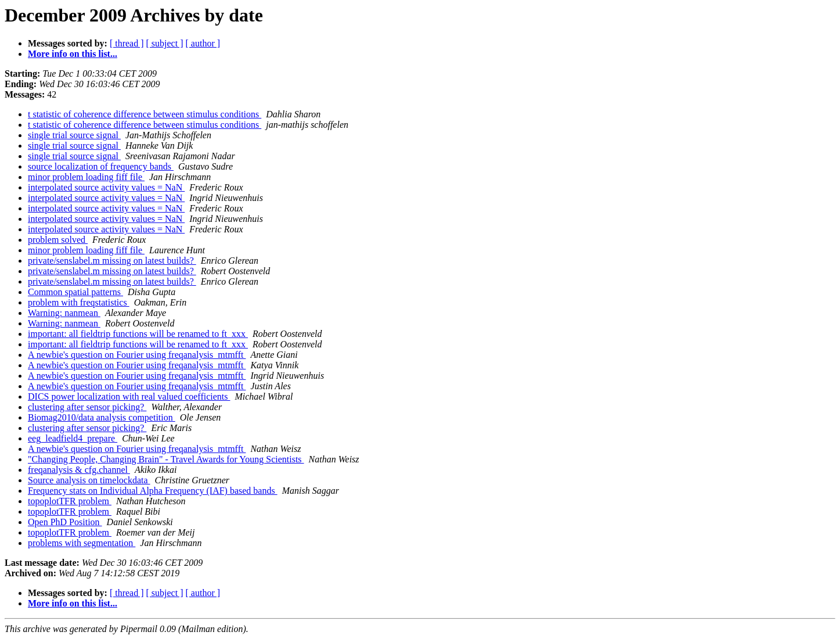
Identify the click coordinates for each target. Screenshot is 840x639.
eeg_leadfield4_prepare (73, 438)
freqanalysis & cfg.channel (79, 470)
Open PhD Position (65, 522)
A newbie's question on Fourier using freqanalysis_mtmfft (137, 355)
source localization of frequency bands (101, 166)
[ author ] (203, 43)
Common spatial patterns (75, 292)
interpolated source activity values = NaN (106, 187)
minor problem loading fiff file (86, 177)
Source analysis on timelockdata (89, 480)
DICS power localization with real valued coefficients (129, 396)
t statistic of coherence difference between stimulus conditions (145, 114)
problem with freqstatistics (79, 302)
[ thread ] (127, 43)
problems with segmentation (82, 543)
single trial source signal (74, 135)
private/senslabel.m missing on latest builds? (112, 261)
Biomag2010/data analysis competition (102, 417)
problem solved (58, 240)
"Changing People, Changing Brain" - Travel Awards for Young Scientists (166, 459)
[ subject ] (165, 43)
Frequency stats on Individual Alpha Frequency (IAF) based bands (153, 491)
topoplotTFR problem (70, 501)
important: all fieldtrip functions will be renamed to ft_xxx (138, 334)
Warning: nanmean (64, 313)
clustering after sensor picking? (87, 407)
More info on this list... (73, 54)
